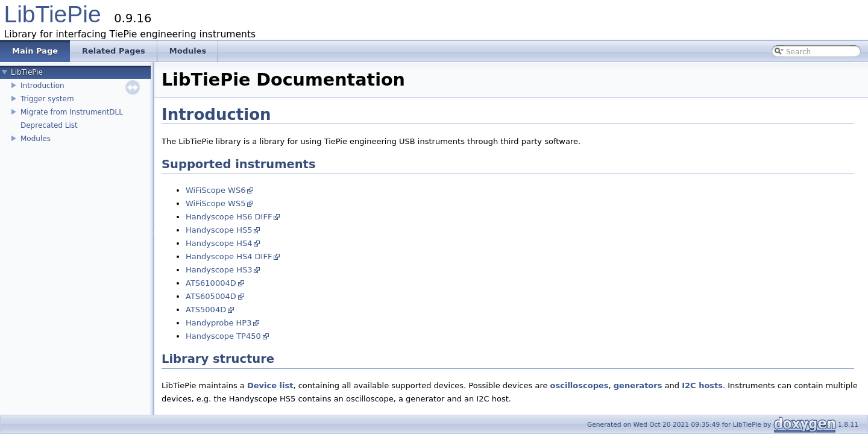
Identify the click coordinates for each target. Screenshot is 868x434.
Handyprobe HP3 (219, 323)
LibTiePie (53, 14)
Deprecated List (49, 125)
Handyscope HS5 (219, 230)
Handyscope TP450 (223, 336)
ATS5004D (206, 310)
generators (638, 385)
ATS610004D (211, 283)
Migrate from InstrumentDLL (72, 112)
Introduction (42, 86)
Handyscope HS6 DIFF (229, 217)
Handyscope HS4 (219, 243)
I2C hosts (702, 385)
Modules (36, 139)
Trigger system (47, 99)
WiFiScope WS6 (215, 190)
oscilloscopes (580, 385)
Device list (270, 385)
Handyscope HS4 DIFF (229, 256)
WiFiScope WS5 (215, 203)
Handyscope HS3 (219, 270)
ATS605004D (211, 296)
